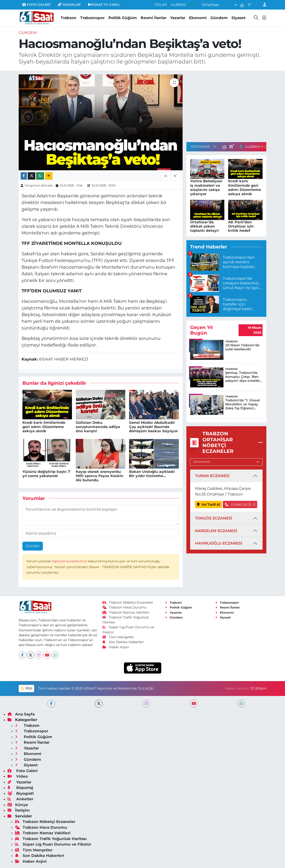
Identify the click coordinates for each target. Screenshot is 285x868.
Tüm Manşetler (118, 637)
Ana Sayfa (21, 714)
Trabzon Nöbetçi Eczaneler (128, 602)
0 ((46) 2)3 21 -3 (240, 505)
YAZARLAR (69, 5)
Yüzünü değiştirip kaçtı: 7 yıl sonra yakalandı (46, 474)
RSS (26, 688)
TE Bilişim (258, 688)
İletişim (19, 810)
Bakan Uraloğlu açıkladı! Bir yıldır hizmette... (152, 474)
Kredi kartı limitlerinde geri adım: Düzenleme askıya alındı (44, 427)
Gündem (219, 18)
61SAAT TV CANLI (104, 5)
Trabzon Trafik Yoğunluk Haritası (51, 839)
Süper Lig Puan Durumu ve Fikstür (53, 844)
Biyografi (21, 793)
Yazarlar (178, 18)
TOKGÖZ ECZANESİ (214, 518)
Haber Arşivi (116, 647)
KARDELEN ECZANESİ (216, 531)
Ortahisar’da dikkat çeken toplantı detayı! (204, 226)
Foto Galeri (23, 771)
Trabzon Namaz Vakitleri (126, 612)
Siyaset (238, 18)
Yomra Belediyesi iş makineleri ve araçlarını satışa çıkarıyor (206, 187)
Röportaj (20, 788)
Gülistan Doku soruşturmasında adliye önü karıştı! (98, 427)
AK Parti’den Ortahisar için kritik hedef (241, 226)
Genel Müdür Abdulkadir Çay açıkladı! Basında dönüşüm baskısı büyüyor (153, 427)
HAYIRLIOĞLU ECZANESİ (219, 543)
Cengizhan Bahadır (39, 185)
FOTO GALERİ (36, 5)
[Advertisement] (226, 105)
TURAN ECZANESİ (212, 476)
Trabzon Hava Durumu (125, 607)
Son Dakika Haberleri (123, 642)
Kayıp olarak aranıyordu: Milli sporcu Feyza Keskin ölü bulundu (100, 476)
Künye (18, 805)
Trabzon (69, 18)
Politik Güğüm (123, 18)
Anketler (20, 799)
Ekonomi (198, 18)
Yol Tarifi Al (208, 505)
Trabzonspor (92, 18)
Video (18, 776)
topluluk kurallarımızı (70, 561)
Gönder (33, 546)
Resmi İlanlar (153, 18)
